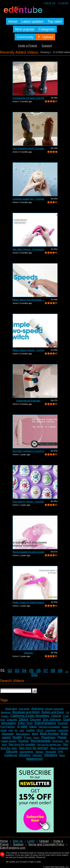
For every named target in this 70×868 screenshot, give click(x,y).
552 (34, 674)
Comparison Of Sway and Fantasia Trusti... (28, 98)
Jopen (65, 727)
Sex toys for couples (22, 744)
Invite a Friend (27, 46)
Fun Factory (8, 727)
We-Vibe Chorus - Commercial (28, 249)
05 (31, 670)
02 (10, 670)
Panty (36, 738)
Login (64, 3)
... (67, 670)
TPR (60, 752)
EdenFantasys (45, 723)
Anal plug (11, 709)
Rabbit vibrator (9, 741)
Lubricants (63, 730)
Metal (35, 734)
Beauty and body (54, 709)
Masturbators (23, 734)
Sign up (50, 3)
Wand (62, 755)
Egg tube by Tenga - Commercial (28, 501)
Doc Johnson (52, 720)
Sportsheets (26, 752)
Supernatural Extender (28, 401)
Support (47, 46)
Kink (11, 730)
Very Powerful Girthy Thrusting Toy (28, 148)
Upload (44, 841)
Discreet (36, 720)
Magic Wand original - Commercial (28, 350)
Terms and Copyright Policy (46, 844)
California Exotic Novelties (30, 716)
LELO (40, 730)
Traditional (10, 755)
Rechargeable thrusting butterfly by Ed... (28, 552)
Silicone (12, 752)
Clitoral (56, 716)
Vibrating (25, 755)
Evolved (63, 723)
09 (60, 670)
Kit (16, 730)
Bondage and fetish (26, 712)
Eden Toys (25, 723)
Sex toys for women (34, 748)
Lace (22, 730)
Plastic (62, 737)
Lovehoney (51, 730)
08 (53, 670)
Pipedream (48, 737)
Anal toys (37, 709)
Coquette (12, 720)
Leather (30, 730)
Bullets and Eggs (53, 712)
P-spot (27, 737)
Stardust (28, 653)
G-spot (22, 727)
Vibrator (37, 755)
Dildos (24, 719)
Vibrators (51, 755)
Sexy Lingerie (59, 748)
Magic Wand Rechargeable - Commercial (28, 300)
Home (4, 841)
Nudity (17, 737)
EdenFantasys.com (13, 848)
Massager (8, 734)
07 (46, 670)
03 (17, 670)
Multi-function (49, 734)
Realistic (24, 741)
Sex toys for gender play (49, 745)
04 (24, 670)
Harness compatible (49, 727)
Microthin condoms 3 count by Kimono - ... (28, 451)
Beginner (6, 712)
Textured (51, 752)
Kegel (4, 730)
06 (39, 670)
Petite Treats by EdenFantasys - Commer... (28, 602)
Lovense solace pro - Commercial (28, 199)
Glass (33, 727)
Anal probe (24, 709)
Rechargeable (41, 741)
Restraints (58, 741)
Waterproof (34, 759)
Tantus (39, 752)
